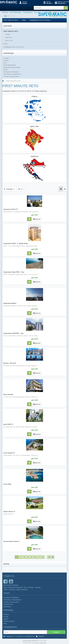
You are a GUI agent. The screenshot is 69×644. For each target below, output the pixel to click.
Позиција (9, 188)
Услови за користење (11, 76)
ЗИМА (25, 20)
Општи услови (9, 621)
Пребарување (28, 12)
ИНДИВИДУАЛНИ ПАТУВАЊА (41, 20)
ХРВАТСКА (9, 38)
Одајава (40, 636)
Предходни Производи (12, 67)
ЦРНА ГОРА (9, 41)
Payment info (8, 604)
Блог (55, 12)
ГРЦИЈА (8, 34)
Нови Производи (15, 12)
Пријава (56, 631)
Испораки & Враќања (11, 72)
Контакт (37, 12)
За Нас (6, 60)
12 (22, 188)
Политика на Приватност (13, 74)
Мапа (5, 70)
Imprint (6, 618)
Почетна (5, 12)
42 (49, 556)
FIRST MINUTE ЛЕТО (12, 20)
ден (6, 16)
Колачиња (7, 606)
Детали (37, 218)
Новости (47, 12)
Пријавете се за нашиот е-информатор (19, 636)
